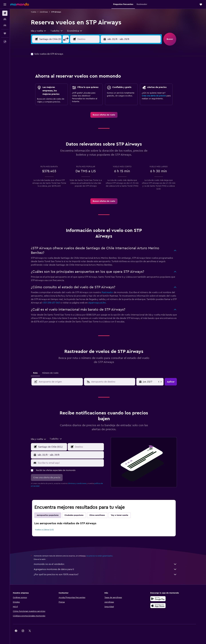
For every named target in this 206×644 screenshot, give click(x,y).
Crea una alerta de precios (158, 96)
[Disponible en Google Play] (165, 599)
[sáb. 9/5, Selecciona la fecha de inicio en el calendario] (154, 382)
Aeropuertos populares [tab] (52, 515)
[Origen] (57, 39)
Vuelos (38, 12)
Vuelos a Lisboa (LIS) (48, 530)
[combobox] (43, 31)
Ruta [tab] (40, 373)
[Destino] (95, 39)
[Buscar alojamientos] (5, 19)
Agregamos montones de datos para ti (109, 569)
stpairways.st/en (101, 303)
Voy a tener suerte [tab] (124, 515)
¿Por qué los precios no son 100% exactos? (109, 574)
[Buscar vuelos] (5, 13)
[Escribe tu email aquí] (74, 463)
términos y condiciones (81, 483)
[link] (108, 115)
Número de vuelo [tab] (55, 373)
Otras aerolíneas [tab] (101, 515)
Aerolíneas (48, 12)
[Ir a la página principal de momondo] (20, 4)
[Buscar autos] (5, 25)
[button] (5, 4)
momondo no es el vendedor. (109, 564)
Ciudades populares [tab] (78, 515)
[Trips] (5, 33)
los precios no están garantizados (104, 556)
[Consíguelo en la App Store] (165, 606)
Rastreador (112, 292)
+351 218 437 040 (55, 303)
